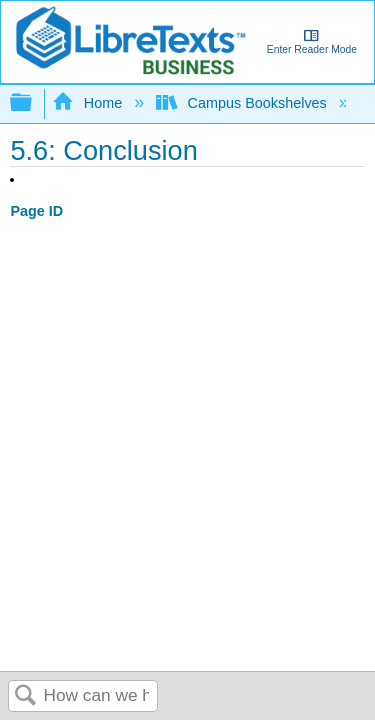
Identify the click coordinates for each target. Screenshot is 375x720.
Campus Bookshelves (243, 103)
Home (89, 103)
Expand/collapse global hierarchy (34, 103)
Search (26, 696)
